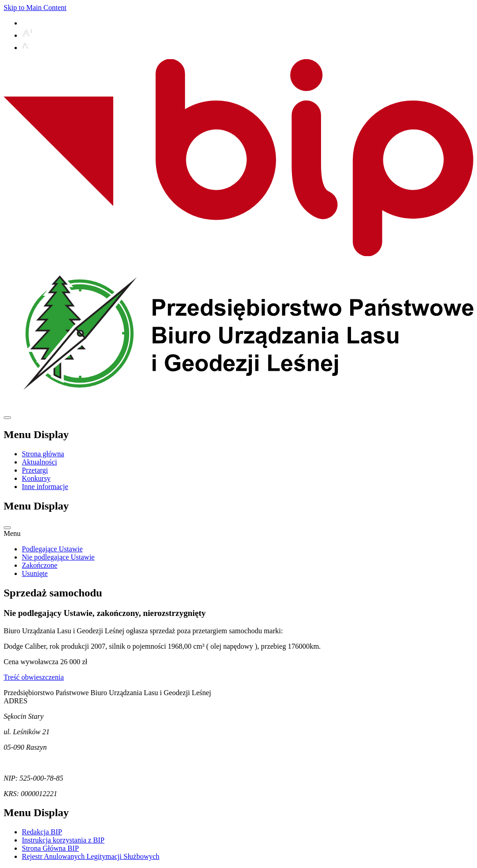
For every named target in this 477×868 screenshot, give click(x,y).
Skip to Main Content (35, 8)
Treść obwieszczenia (34, 677)
